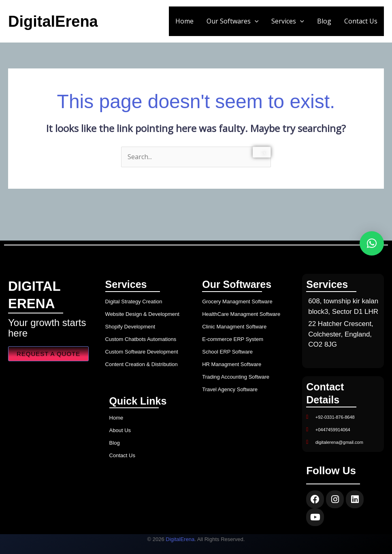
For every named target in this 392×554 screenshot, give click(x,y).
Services (288, 21)
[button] (255, 21)
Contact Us (361, 21)
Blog (324, 21)
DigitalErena (53, 21)
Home (184, 21)
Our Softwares (233, 21)
